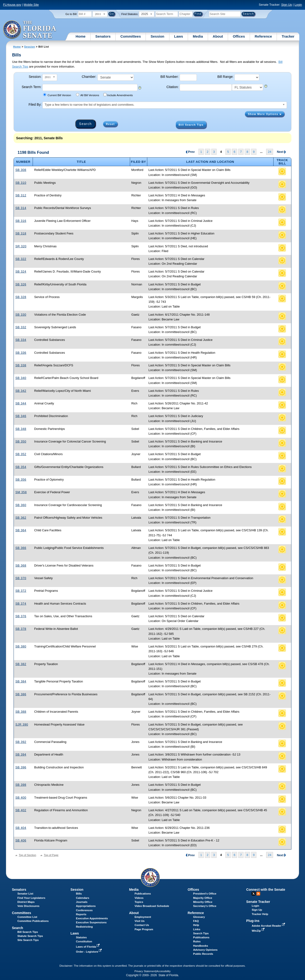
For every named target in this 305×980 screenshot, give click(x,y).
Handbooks (201, 946)
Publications (143, 894)
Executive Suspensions (91, 922)
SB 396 (21, 767)
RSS (258, 894)
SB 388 (21, 712)
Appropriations (86, 906)
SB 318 (21, 233)
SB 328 (21, 297)
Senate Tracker (258, 902)
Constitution (84, 941)
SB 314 (21, 208)
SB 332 (21, 327)
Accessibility (163, 971)
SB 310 (21, 183)
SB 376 (21, 616)
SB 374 (21, 604)
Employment (143, 917)
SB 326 (21, 284)
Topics (139, 902)
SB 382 (21, 664)
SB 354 (21, 467)
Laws (179, 36)
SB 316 (21, 221)
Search (18, 928)
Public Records (203, 954)
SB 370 (21, 578)
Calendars (83, 898)
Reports (81, 914)
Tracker (288, 36)
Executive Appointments (92, 918)
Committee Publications (33, 921)
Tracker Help (260, 914)
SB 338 (21, 365)
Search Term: (32, 87)
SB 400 (21, 798)
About (218, 36)
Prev (191, 152)
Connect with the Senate (266, 890)
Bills (79, 894)
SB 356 (21, 480)
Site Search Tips (28, 940)
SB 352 (21, 454)
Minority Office (203, 902)
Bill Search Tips (191, 125)
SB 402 (21, 810)
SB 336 (21, 353)
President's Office (205, 894)
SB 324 (21, 271)
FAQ (196, 921)
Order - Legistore (89, 952)
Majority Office (203, 898)
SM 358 (21, 492)
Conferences (84, 910)
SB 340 (21, 378)
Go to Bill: (71, 14)
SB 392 (21, 742)
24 (269, 152)
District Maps (26, 902)
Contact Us (142, 925)
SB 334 (21, 340)
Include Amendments (118, 95)
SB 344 (21, 403)
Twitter (254, 894)
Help (196, 925)
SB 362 (21, 518)
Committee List (27, 917)
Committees (131, 36)
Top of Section (28, 855)
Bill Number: (170, 77)
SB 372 (21, 591)
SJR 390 (22, 724)
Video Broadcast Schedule (152, 906)
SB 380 (21, 646)
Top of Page (51, 855)
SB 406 (21, 840)
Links (197, 929)
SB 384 (21, 681)
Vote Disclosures (28, 906)
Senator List (25, 894)
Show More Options (265, 114)
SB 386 (21, 694)
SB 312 (21, 195)
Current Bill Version (57, 95)
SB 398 (21, 785)
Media (198, 36)
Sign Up (287, 5)
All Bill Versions (88, 95)
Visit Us (140, 921)
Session (158, 36)
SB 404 (21, 828)
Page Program (144, 929)
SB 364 (21, 530)
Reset (110, 124)
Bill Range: (225, 77)
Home (81, 36)
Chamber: (89, 77)
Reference (263, 36)
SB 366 (21, 548)
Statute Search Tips (30, 936)
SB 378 (21, 629)
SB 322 (21, 259)
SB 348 (21, 429)
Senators (103, 36)
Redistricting (84, 927)
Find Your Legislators (31, 898)
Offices (239, 36)
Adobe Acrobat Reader (269, 926)
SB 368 (21, 565)
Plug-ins (253, 921)
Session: (35, 77)
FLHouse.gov (12, 5)
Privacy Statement (145, 971)
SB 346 (21, 416)
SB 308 (21, 170)
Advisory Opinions (205, 950)
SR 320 (21, 246)
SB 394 (21, 754)
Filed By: (35, 104)
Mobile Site (31, 5)
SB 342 (21, 391)
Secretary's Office (205, 906)
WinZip (258, 931)
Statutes (81, 937)
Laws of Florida (88, 947)
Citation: (173, 87)
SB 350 (21, 441)
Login (298, 5)
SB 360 (21, 505)
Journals (82, 902)
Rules (197, 941)
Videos (139, 898)
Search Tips (201, 933)
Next (281, 152)
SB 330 (21, 315)
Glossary (199, 917)
